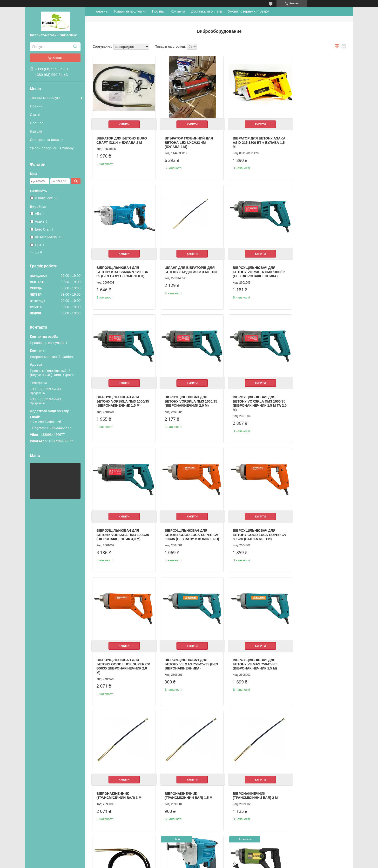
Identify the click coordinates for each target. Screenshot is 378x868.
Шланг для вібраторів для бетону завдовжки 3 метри (121, 269)
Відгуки (36, 131)
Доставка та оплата (46, 140)
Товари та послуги (45, 98)
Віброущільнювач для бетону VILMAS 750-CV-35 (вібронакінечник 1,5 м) (248, 529)
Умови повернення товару (52, 148)
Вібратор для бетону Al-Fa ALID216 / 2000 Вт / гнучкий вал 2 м (251, 777)
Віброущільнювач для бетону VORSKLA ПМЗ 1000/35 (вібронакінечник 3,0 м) (184, 401)
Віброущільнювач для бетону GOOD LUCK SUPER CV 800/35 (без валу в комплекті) (249, 401)
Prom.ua (212, 855)
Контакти (178, 11)
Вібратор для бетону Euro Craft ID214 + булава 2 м (122, 137)
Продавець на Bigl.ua (189, 859)
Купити (122, 121)
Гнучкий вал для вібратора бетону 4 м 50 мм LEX (251, 659)
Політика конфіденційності (228, 863)
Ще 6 (38, 252)
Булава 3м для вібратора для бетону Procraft (185, 787)
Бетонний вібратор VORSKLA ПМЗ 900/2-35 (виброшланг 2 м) (309, 777)
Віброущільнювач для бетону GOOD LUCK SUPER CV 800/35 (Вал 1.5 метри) (314, 399)
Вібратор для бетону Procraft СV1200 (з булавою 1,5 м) (116, 789)
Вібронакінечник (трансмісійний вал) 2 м (184, 657)
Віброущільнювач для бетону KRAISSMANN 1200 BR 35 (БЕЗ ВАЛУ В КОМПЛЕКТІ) (313, 141)
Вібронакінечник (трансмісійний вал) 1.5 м (120, 657)
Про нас (37, 123)
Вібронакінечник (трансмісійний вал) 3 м (313, 527)
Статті (35, 115)
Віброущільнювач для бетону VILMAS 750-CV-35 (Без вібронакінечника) (183, 529)
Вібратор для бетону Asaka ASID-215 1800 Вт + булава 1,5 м (247, 139)
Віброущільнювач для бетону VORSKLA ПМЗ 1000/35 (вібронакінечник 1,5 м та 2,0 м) (120, 401)
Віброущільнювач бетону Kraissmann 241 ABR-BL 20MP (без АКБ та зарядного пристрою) (315, 661)
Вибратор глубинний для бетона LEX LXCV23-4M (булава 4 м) (185, 139)
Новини (36, 106)
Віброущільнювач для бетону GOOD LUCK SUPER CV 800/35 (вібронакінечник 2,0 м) (122, 531)
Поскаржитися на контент (190, 863)
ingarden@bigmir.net (45, 421)
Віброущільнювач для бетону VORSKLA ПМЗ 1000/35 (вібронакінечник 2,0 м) (313, 271)
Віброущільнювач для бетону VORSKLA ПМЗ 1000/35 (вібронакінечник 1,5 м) (249, 271)
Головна (101, 11)
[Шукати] (75, 47)
